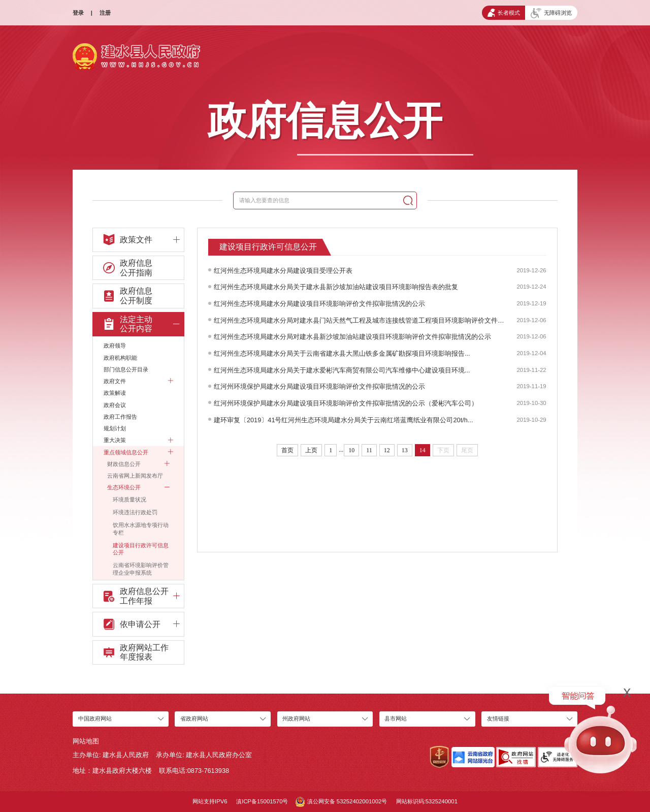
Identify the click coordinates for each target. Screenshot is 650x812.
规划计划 (115, 428)
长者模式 (504, 13)
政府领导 (115, 346)
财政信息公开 (138, 464)
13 (405, 450)
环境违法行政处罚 (135, 512)
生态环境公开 (138, 487)
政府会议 (115, 405)
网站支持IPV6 (210, 801)
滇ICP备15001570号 (262, 801)
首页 (287, 450)
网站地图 (86, 741)
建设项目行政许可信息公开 (141, 549)
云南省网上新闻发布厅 (135, 476)
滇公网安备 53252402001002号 (342, 802)
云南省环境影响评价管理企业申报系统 (141, 569)
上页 (311, 450)
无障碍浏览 (551, 13)
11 (369, 450)
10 (351, 450)
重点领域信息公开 (138, 452)
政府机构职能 (120, 358)
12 (387, 450)
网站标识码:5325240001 (427, 801)
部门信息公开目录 (126, 369)
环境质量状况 (129, 499)
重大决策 (138, 440)
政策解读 (115, 393)
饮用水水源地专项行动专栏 (141, 529)
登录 (78, 13)
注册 (105, 13)
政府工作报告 (120, 417)
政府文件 (138, 381)
